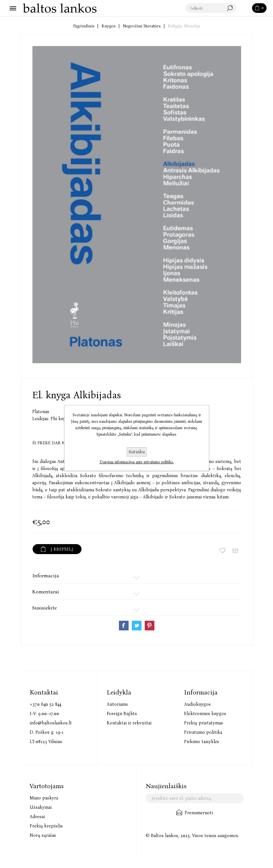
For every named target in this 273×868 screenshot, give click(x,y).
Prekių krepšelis (46, 826)
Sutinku (137, 452)
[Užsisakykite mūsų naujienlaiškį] (195, 798)
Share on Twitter (137, 626)
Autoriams (117, 704)
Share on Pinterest (150, 626)
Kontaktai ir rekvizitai (129, 723)
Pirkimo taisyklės (202, 742)
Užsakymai (41, 807)
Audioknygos (197, 704)
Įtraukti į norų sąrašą (222, 551)
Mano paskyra (44, 798)
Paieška (245, 8)
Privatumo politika (203, 732)
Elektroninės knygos (205, 714)
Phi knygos (62, 419)
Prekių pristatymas (204, 723)
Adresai (37, 817)
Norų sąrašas (43, 835)
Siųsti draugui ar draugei (235, 551)
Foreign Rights (122, 714)
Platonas (41, 412)
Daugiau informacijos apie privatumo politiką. (137, 462)
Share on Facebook (124, 626)
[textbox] (211, 8)
